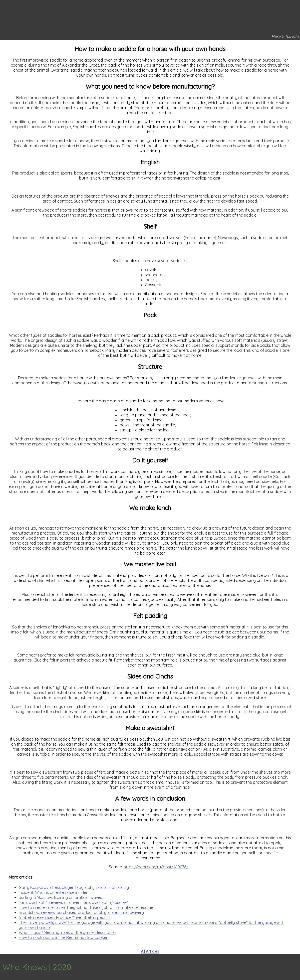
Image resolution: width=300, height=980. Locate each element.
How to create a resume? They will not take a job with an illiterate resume (86, 907)
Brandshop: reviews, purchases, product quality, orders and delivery (81, 912)
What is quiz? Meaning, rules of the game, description (67, 932)
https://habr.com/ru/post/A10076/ (156, 867)
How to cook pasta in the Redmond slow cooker (63, 937)
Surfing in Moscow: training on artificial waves (60, 897)
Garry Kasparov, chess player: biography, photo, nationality (74, 887)
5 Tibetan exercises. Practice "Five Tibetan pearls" (64, 917)
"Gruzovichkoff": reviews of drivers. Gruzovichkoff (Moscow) (74, 902)
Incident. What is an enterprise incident (54, 892)
